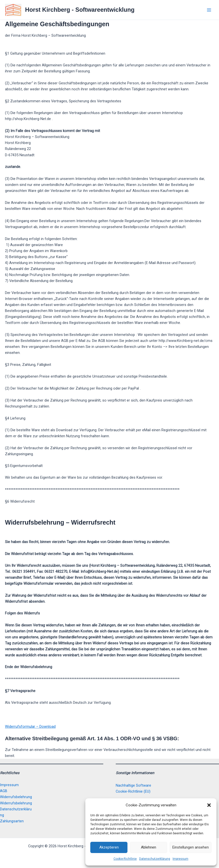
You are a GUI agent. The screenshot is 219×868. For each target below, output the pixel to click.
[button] (209, 805)
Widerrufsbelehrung (16, 797)
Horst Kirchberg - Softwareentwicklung (80, 10)
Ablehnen (149, 847)
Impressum (180, 859)
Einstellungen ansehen (191, 847)
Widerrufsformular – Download (30, 726)
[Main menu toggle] (209, 10)
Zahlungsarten (12, 821)
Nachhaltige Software (133, 785)
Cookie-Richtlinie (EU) (133, 791)
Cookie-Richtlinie (125, 859)
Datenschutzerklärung (155, 859)
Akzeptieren (109, 847)
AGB (4, 791)
